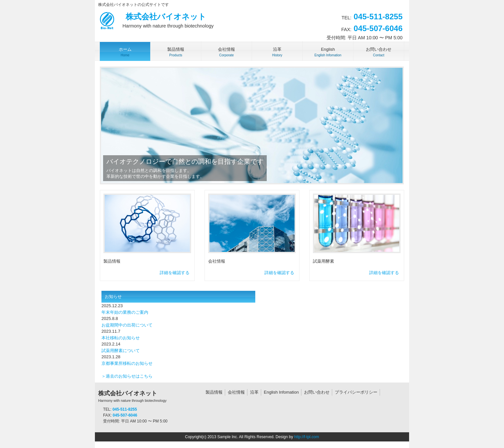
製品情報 (214, 392)
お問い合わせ (317, 392)
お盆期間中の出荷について (127, 325)
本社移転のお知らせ (121, 338)
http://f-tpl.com (307, 437)
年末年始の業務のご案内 (125, 312)
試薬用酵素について (121, 351)
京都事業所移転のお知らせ (127, 363)
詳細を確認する (175, 273)
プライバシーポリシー (356, 392)
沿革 (254, 392)
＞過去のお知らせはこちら (127, 376)
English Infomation (281, 392)
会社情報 (236, 392)
